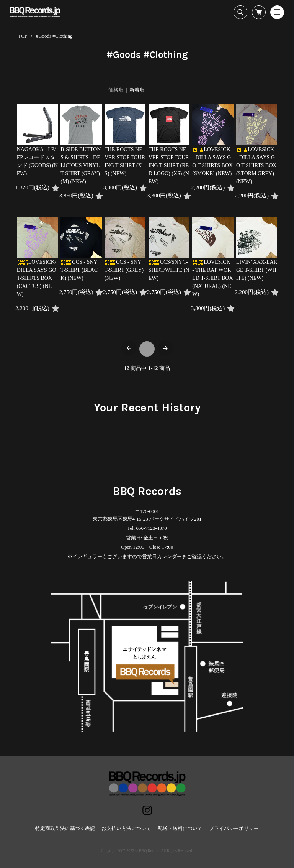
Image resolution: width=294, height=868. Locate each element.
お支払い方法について (126, 828)
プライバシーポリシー (234, 828)
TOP (23, 36)
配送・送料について (180, 828)
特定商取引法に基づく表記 (65, 828)
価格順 (116, 90)
